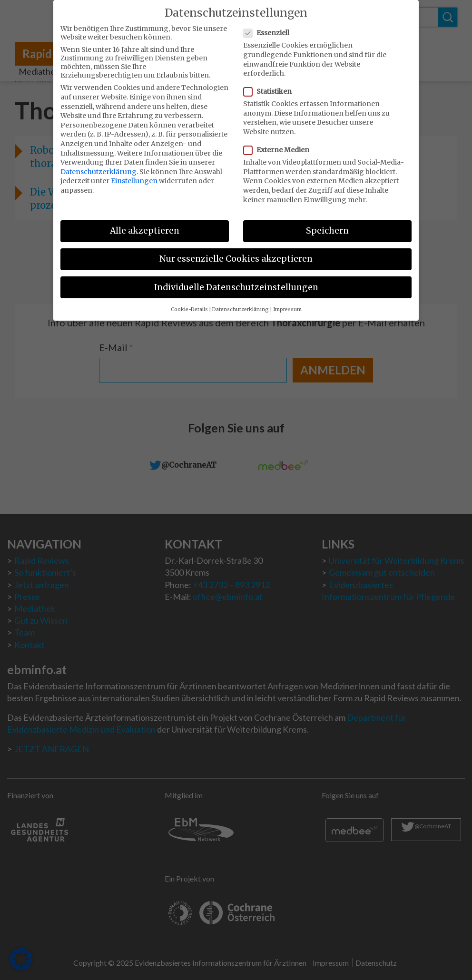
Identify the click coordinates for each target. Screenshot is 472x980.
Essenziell (269, 27)
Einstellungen (134, 175)
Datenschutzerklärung (98, 165)
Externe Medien (279, 144)
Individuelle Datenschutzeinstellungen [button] (236, 281)
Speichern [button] (327, 225)
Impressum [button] (287, 303)
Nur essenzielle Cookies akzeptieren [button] (236, 253)
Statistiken (270, 85)
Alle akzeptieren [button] (145, 225)
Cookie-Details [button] (189, 303)
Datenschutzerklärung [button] (241, 303)
